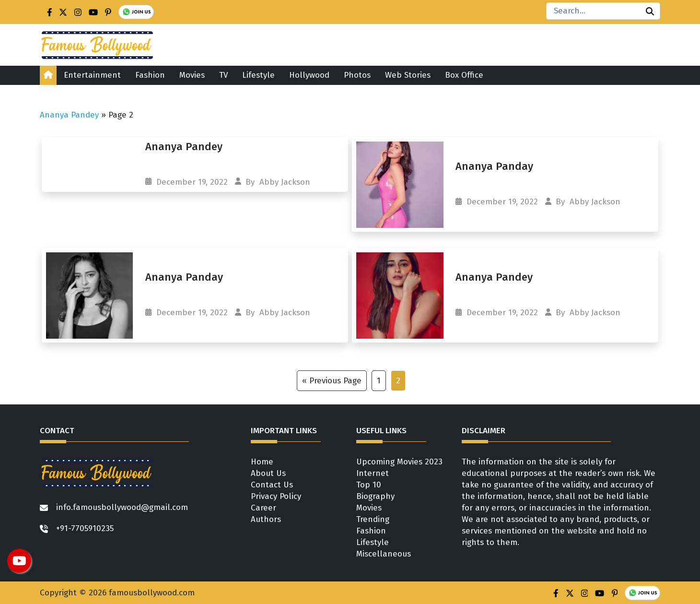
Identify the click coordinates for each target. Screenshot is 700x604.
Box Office (464, 75)
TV (223, 75)
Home (262, 462)
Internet (373, 473)
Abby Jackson (285, 182)
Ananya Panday (494, 166)
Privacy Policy (276, 496)
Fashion (150, 75)
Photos (357, 75)
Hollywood (309, 75)
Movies (192, 75)
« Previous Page (332, 381)
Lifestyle (258, 75)
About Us (268, 473)
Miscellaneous (384, 554)
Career (263, 508)
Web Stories (408, 75)
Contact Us (272, 485)
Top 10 (369, 485)
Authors (266, 519)
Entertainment (92, 75)
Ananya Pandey (69, 115)
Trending (373, 519)
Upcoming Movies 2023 (399, 462)
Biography (375, 496)
